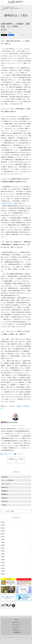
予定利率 (7, 310)
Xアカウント (20, 454)
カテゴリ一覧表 (9, 511)
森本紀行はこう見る (10, 7)
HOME (3, 7)
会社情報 (16, 632)
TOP (16, 620)
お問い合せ (16, 630)
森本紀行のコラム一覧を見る (16, 460)
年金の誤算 (16, 187)
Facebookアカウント (8, 454)
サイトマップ (16, 627)
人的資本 (18, 51)
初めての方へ (16, 622)
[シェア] (11, 35)
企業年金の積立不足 (7, 203)
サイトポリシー (16, 625)
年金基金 (4, 30)
